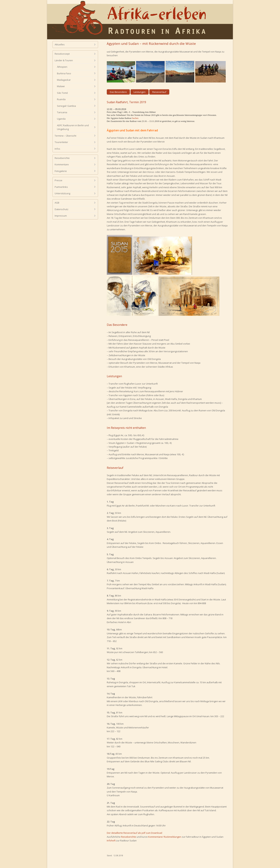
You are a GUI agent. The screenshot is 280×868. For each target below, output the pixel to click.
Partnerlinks (61, 187)
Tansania (62, 112)
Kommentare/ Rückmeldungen (165, 837)
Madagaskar (64, 80)
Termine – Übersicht (65, 136)
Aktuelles (60, 44)
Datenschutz (62, 209)
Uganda (61, 119)
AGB (57, 203)
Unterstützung (62, 193)
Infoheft (111, 841)
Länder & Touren (64, 60)
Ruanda (61, 99)
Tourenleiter (61, 142)
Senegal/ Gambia (66, 106)
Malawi (61, 86)
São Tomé (62, 93)
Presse (58, 180)
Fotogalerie (61, 171)
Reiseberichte (129, 837)
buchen (135, 118)
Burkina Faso (64, 73)
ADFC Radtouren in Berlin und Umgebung (73, 127)
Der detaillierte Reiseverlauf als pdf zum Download (134, 833)
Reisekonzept (62, 54)
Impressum (61, 216)
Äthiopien (62, 67)
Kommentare (62, 164)
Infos (57, 149)
